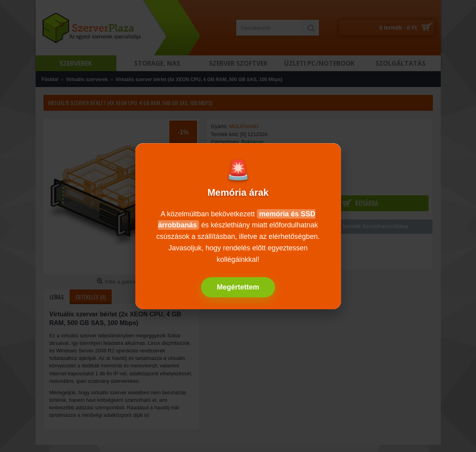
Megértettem (238, 287)
